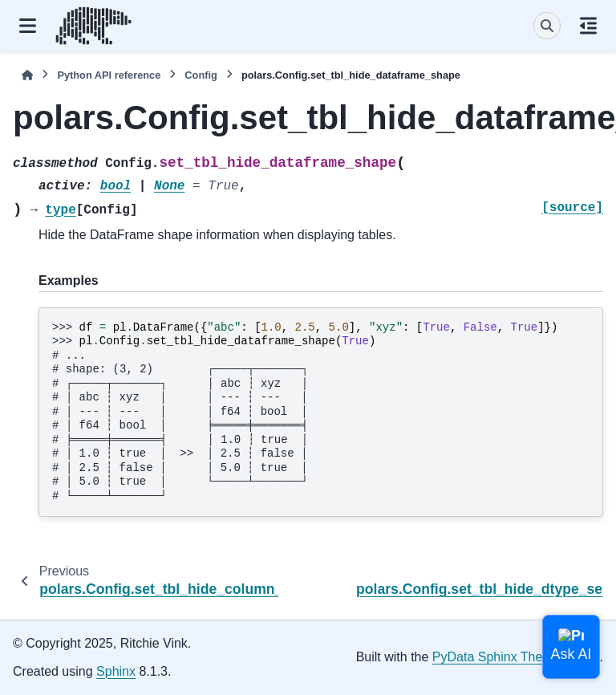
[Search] (547, 26)
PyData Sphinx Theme (496, 657)
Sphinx (116, 671)
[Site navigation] (28, 26)
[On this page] (588, 26)
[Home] (27, 75)
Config (201, 75)
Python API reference (109, 75)
